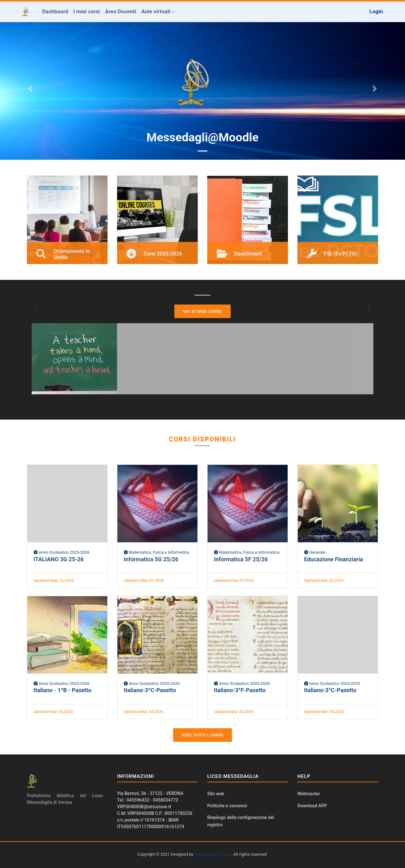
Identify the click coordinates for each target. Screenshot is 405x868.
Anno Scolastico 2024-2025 (332, 683)
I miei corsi (87, 11)
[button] (37, 310)
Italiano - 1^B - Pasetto (62, 690)
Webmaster (309, 794)
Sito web (216, 794)
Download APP (312, 806)
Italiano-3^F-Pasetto (240, 690)
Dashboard (55, 11)
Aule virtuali (156, 11)
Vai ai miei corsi (202, 311)
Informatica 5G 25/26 (151, 559)
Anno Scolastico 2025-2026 (62, 552)
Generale (315, 552)
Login (376, 11)
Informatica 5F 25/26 (241, 559)
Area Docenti (121, 11)
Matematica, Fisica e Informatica (156, 552)
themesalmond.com (213, 854)
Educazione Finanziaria (333, 559)
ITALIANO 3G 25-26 (59, 559)
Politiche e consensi (227, 806)
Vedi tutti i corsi (203, 735)
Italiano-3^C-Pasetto (150, 690)
